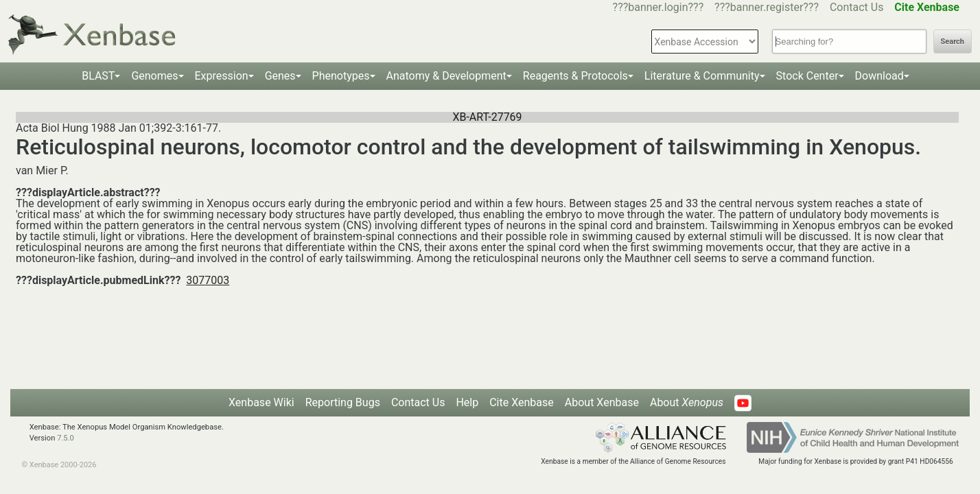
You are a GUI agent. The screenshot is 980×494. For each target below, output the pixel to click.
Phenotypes (341, 76)
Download (879, 76)
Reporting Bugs (343, 402)
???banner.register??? (767, 7)
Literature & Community (702, 76)
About (687, 402)
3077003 (208, 280)
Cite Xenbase (522, 402)
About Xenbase (602, 402)
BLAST (98, 76)
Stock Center (807, 76)
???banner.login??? (658, 7)
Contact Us (857, 7)
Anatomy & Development (446, 76)
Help (467, 402)
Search (953, 42)
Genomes (154, 76)
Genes (280, 76)
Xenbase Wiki (261, 402)
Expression (222, 76)
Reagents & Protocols (575, 76)
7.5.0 (66, 438)
